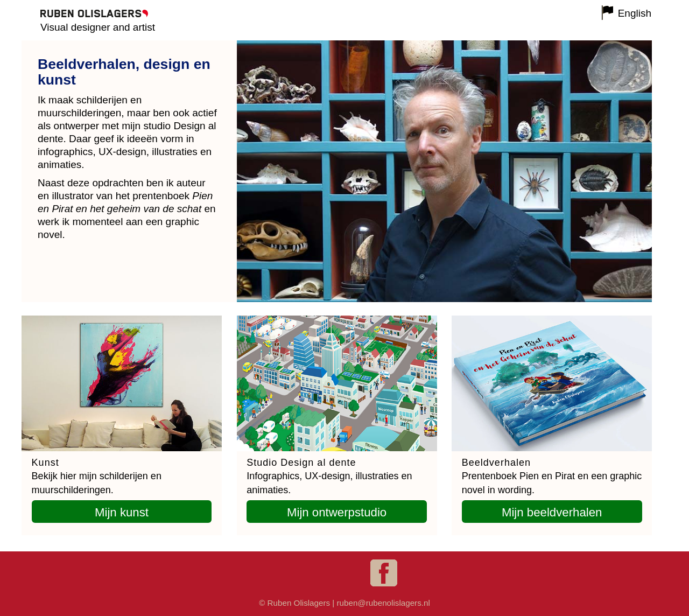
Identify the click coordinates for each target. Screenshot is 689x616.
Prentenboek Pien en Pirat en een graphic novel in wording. (552, 477)
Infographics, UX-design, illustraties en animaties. (329, 477)
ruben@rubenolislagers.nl (383, 603)
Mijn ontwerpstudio (337, 512)
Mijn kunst (122, 512)
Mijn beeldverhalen (552, 512)
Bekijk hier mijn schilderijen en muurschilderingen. (97, 477)
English (635, 13)
